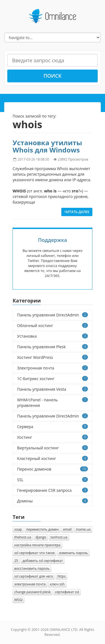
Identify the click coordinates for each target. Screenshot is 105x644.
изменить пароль (73, 553)
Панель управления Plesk (53, 347)
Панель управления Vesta (53, 389)
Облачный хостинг (53, 325)
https (61, 576)
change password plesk (32, 592)
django (41, 537)
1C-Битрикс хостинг (53, 379)
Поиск (53, 76)
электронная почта (30, 584)
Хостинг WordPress (53, 357)
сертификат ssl (67, 592)
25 (16, 561)
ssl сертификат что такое (34, 553)
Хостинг (53, 437)
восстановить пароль (32, 568)
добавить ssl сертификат (43, 561)
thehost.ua (23, 537)
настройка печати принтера (37, 545)
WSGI (18, 600)
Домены (53, 501)
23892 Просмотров (73, 159)
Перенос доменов (53, 469)
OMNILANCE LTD (63, 630)
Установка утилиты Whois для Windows (47, 146)
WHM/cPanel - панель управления (53, 403)
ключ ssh (57, 584)
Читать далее (77, 212)
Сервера (53, 427)
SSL (53, 480)
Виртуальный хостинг (53, 448)
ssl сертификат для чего (34, 576)
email (67, 529)
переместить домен (43, 529)
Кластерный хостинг (53, 458)
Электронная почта (53, 368)
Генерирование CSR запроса (53, 490)
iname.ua (83, 529)
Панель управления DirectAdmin (53, 315)
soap (18, 529)
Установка (53, 336)
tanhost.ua (59, 537)
